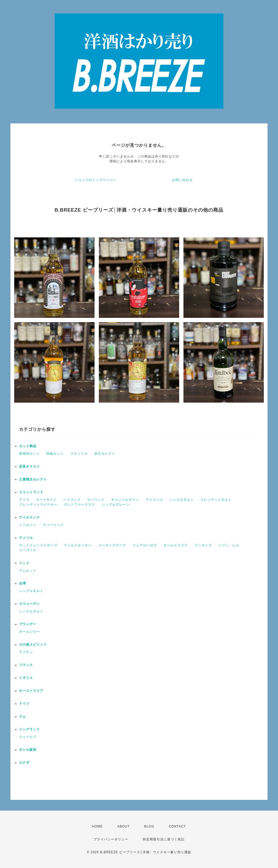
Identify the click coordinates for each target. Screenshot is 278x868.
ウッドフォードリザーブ (38, 545)
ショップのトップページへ (96, 180)
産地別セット (29, 454)
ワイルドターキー (78, 545)
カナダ (24, 763)
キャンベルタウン (125, 500)
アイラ (24, 500)
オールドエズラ (176, 545)
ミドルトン (28, 525)
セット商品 (28, 446)
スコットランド (31, 492)
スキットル (79, 454)
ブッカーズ (203, 545)
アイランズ (154, 500)
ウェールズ (28, 737)
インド (24, 563)
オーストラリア (31, 691)
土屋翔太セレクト (33, 479)
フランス (26, 665)
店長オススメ (29, 466)
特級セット (55, 454)
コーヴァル (28, 550)
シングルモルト (182, 500)
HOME (97, 826)
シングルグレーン (116, 505)
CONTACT (177, 826)
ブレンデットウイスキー (38, 505)
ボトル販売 (28, 750)
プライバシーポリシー (111, 839)
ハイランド (72, 500)
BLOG (149, 826)
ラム (22, 716)
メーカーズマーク (112, 545)
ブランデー (28, 624)
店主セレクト (105, 454)
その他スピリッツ (33, 645)
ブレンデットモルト (216, 500)
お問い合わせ (182, 180)
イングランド (29, 729)
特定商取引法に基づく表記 (164, 839)
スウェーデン (29, 604)
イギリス (26, 678)
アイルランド (29, 517)
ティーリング (53, 525)
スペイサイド (46, 500)
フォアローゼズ (145, 545)
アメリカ (26, 538)
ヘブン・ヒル (229, 545)
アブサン (26, 652)
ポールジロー (29, 632)
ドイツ (24, 704)
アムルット (28, 571)
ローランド (96, 500)
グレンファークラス (79, 505)
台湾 (22, 583)
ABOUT (123, 826)
